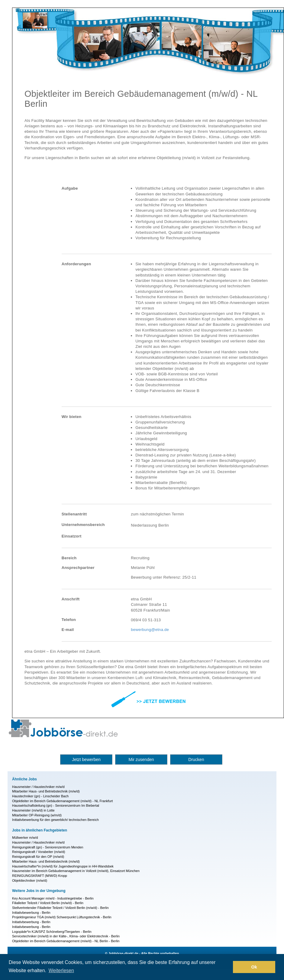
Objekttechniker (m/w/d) (30, 880)
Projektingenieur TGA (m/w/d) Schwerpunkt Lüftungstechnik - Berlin (62, 917)
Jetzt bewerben (86, 759)
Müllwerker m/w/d (25, 838)
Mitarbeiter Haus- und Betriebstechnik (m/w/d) (46, 791)
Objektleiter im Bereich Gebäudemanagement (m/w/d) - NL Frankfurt (62, 801)
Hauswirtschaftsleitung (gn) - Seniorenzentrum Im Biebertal (56, 805)
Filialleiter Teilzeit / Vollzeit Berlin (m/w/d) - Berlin (48, 903)
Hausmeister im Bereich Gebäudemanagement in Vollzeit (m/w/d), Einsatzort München (76, 871)
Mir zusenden (141, 759)
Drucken (196, 759)
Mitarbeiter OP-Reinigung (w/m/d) (37, 815)
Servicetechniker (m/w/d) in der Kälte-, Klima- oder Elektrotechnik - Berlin (66, 936)
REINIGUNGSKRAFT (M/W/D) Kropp (40, 876)
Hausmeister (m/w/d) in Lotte (33, 810)
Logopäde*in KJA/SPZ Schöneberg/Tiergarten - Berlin (52, 932)
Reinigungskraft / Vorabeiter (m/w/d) (39, 852)
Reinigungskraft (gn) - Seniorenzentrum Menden (48, 847)
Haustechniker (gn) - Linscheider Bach (40, 796)
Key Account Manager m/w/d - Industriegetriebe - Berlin (53, 898)
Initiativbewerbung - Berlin (31, 913)
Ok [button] (254, 967)
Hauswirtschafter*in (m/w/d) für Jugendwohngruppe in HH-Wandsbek (63, 866)
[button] (227, 967)
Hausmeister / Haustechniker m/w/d (38, 787)
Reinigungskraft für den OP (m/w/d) (38, 857)
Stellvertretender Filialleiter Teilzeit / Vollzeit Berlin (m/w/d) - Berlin (60, 908)
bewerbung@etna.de (150, 630)
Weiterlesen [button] (61, 970)
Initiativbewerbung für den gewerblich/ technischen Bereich (55, 820)
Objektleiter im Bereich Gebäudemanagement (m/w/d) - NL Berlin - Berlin (66, 941)
